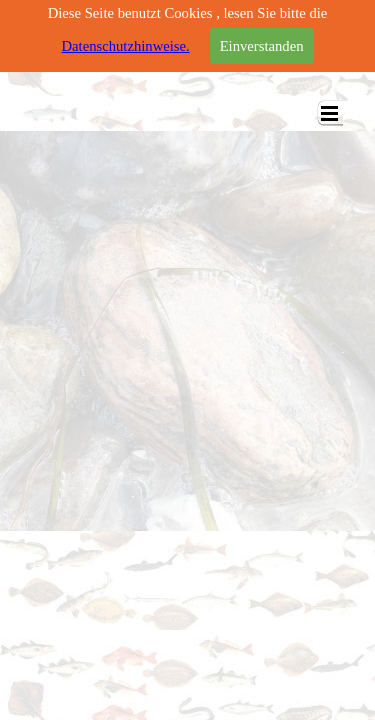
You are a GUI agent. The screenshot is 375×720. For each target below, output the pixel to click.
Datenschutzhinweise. (125, 46)
